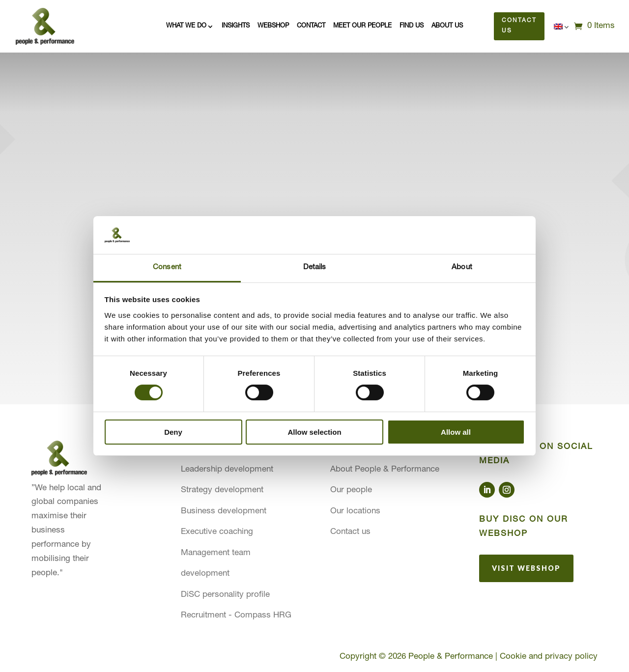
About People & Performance (385, 470)
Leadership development (227, 470)
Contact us (520, 26)
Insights (236, 26)
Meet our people (362, 26)
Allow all (456, 432)
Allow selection (314, 432)
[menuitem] (562, 28)
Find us (412, 26)
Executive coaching (217, 532)
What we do (186, 26)
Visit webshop (526, 568)
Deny (173, 432)
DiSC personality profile (225, 595)
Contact (311, 26)
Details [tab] (315, 267)
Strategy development (222, 490)
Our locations (355, 512)
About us (447, 26)
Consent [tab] (167, 267)
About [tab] (462, 267)
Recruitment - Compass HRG (236, 616)
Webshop (273, 26)
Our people (351, 490)
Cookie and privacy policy (549, 657)
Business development (224, 512)
